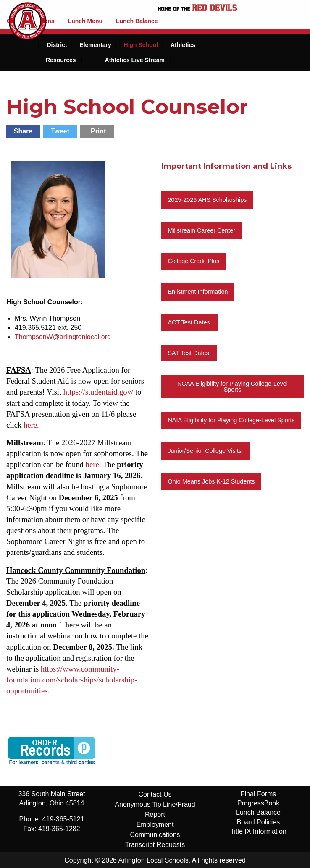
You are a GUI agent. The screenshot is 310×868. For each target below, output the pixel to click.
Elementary (95, 45)
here (30, 425)
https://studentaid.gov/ (98, 392)
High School (141, 45)
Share (23, 131)
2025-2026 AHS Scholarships (207, 200)
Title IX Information (258, 831)
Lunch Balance (137, 21)
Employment (155, 825)
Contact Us (155, 794)
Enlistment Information (198, 292)
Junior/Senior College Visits (205, 451)
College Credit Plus (193, 261)
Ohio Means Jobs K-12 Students (211, 481)
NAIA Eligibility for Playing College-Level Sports (231, 420)
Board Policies (258, 822)
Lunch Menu (85, 21)
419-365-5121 (63, 819)
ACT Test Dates (189, 322)
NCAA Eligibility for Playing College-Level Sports (232, 387)
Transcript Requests (155, 845)
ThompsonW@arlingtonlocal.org (63, 337)
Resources (61, 60)
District (57, 45)
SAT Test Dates (189, 353)
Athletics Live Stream (135, 60)
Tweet (60, 131)
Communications (155, 835)
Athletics (183, 45)
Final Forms (258, 794)
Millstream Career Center (201, 230)
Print (98, 131)
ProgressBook (259, 803)
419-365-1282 (59, 829)
